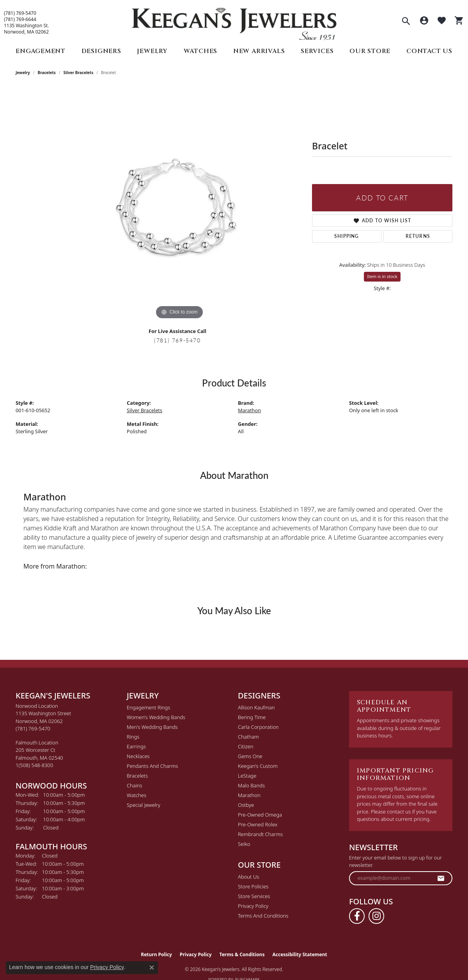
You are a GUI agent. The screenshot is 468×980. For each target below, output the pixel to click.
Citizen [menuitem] (246, 746)
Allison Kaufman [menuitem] (256, 707)
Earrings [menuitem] (136, 746)
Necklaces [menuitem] (138, 756)
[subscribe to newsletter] (441, 878)
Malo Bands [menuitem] (251, 785)
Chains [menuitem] (135, 785)
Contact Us (429, 51)
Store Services (254, 896)
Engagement (41, 51)
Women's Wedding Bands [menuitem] (156, 717)
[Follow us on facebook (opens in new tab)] (357, 916)
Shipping (347, 236)
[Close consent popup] (152, 968)
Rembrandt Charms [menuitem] (260, 834)
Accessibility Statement (300, 954)
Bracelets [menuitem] (137, 776)
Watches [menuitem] (136, 795)
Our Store (370, 51)
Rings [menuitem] (133, 737)
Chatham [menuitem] (248, 737)
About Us (248, 877)
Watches (201, 51)
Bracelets (47, 73)
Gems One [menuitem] (250, 756)
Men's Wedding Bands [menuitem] (152, 727)
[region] (179, 204)
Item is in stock (382, 276)
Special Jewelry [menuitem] (144, 805)
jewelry (23, 73)
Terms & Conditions (242, 954)
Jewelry (152, 51)
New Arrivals (259, 51)
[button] (406, 22)
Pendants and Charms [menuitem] (152, 766)
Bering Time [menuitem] (252, 717)
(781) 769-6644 (20, 19)
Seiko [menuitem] (244, 844)
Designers (101, 51)
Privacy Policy (253, 906)
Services (317, 51)
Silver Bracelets (79, 73)
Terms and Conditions (263, 916)
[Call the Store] (33, 728)
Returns (418, 236)
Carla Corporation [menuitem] (258, 727)
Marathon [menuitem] (249, 795)
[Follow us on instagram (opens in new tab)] (376, 916)
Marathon (249, 410)
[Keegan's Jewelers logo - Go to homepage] (234, 22)
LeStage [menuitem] (247, 776)
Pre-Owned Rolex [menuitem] (258, 824)
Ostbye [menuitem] (246, 805)
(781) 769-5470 (20, 13)
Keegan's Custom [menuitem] (258, 766)
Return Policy (156, 954)
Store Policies (253, 886)
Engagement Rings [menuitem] (148, 707)
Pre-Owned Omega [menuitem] (260, 815)
